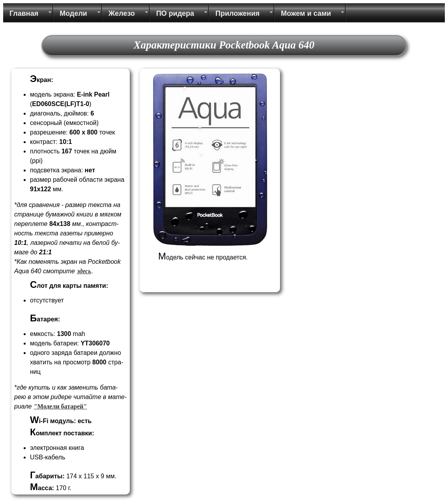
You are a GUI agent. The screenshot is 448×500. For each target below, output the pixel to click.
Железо (122, 13)
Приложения (237, 13)
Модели (73, 13)
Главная (24, 13)
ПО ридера (175, 13)
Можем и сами (306, 13)
